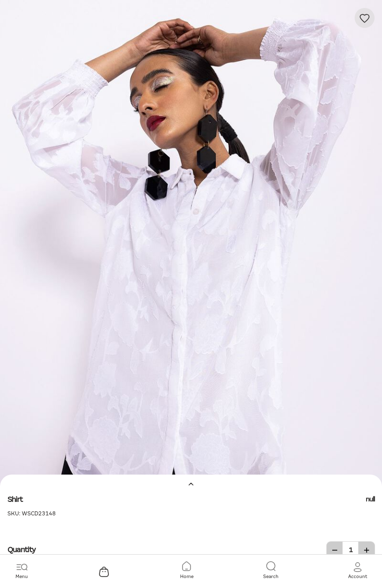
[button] (358, 571)
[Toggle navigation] (22, 571)
